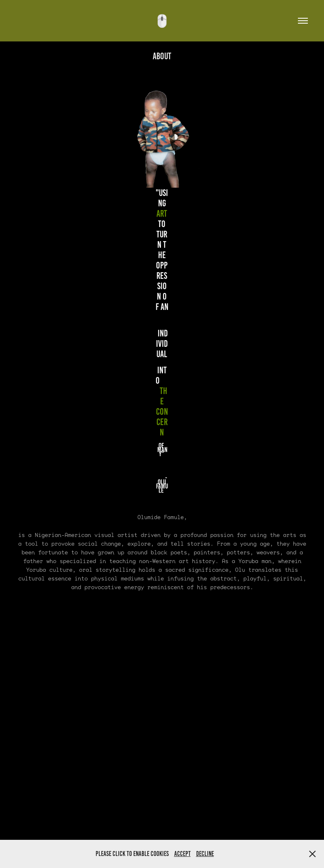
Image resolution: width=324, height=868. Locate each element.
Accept (182, 854)
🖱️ (162, 21)
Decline (205, 854)
